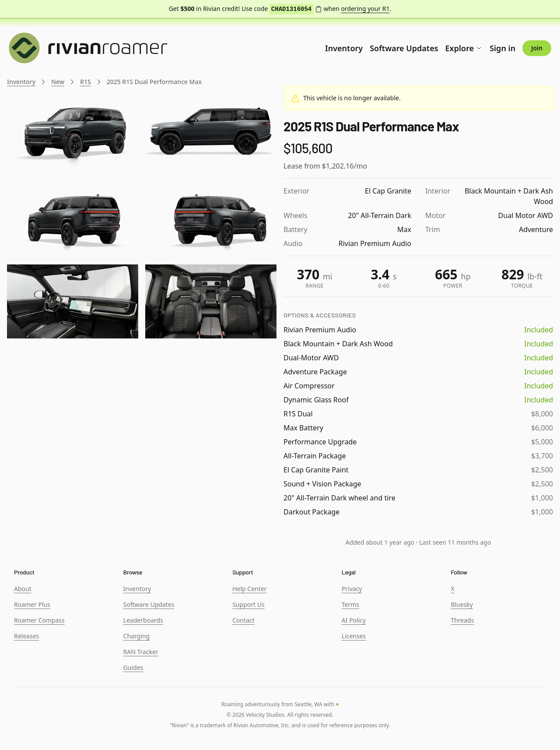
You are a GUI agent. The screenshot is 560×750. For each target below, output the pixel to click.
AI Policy (354, 620)
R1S (86, 82)
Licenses (354, 636)
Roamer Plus (32, 604)
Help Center (249, 589)
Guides (133, 667)
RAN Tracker (141, 652)
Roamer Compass (39, 620)
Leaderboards (143, 620)
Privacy (352, 589)
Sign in (502, 48)
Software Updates (404, 48)
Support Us (248, 604)
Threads (462, 620)
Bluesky (462, 604)
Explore (464, 48)
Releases (26, 636)
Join (537, 48)
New (58, 82)
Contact (243, 620)
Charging (136, 636)
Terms (350, 604)
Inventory (344, 48)
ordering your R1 (365, 9)
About (23, 589)
